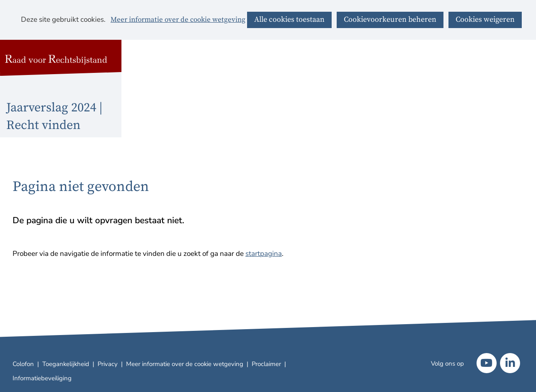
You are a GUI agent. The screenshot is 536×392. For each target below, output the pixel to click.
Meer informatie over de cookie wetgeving (178, 20)
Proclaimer (266, 364)
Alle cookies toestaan (289, 19)
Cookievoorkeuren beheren (390, 19)
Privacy (108, 364)
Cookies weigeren (485, 19)
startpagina (264, 254)
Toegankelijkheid (66, 364)
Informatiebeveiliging (42, 378)
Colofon (23, 364)
